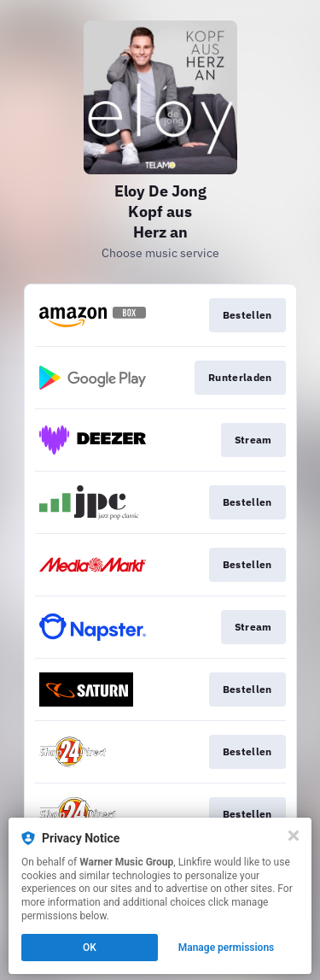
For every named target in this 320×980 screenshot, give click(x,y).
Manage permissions (227, 948)
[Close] (294, 836)
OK (90, 948)
